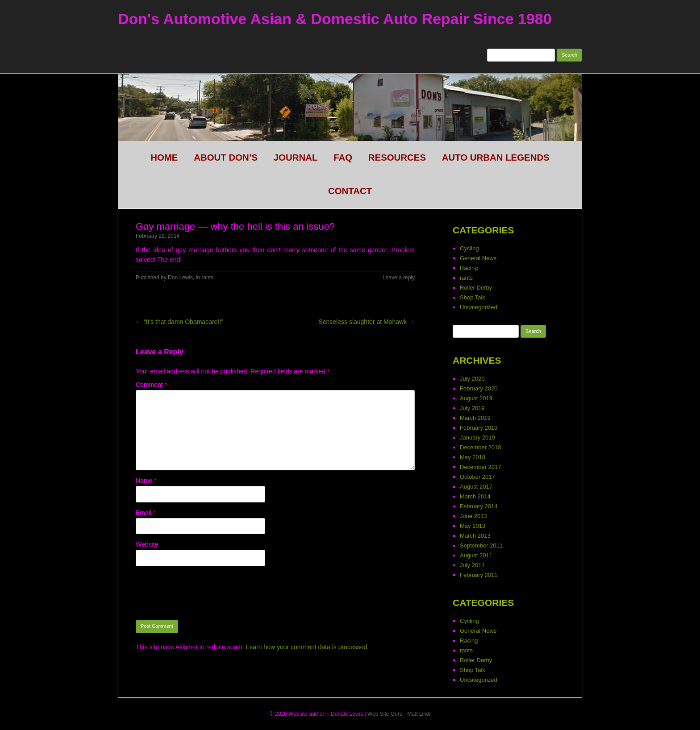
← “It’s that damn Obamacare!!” (179, 322)
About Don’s (226, 158)
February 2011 (479, 575)
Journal (296, 158)
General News (478, 258)
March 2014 (475, 496)
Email (146, 513)
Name (146, 481)
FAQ (343, 158)
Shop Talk (473, 297)
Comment (151, 385)
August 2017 (476, 487)
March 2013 (475, 536)
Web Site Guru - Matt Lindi (399, 714)
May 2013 (473, 526)
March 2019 (475, 418)
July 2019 (472, 408)
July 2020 (472, 379)
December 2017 (481, 467)
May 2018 (473, 457)
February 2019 (479, 428)
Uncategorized (479, 307)
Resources (397, 158)
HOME (164, 158)
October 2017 (477, 477)
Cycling (469, 248)
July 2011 (472, 565)
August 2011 (476, 555)
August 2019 (476, 398)
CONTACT (350, 191)
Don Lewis (180, 278)
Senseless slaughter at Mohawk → (367, 322)
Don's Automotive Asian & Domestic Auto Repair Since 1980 (335, 19)
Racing (469, 268)
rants (207, 278)
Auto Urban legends (496, 158)
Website (147, 544)
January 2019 (477, 438)
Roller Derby (476, 288)
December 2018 (481, 447)
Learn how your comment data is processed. (307, 647)
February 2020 (479, 388)
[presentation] (204, 593)
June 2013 (473, 516)
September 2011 (481, 545)
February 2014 (479, 506)
